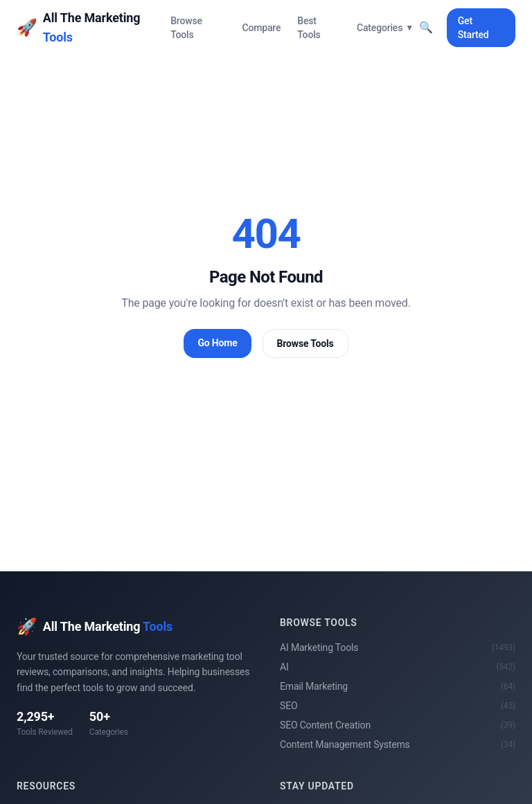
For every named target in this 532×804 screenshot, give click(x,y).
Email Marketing (398, 686)
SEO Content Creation (398, 725)
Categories (385, 28)
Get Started (473, 28)
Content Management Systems (398, 744)
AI (398, 667)
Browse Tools (186, 28)
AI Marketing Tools (398, 647)
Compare (261, 28)
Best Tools (309, 28)
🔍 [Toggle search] (426, 27)
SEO (398, 706)
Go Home (217, 343)
